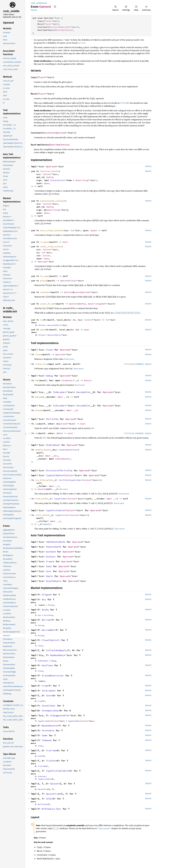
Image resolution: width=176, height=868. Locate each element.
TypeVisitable (55, 510)
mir (46, 3)
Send (49, 566)
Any (44, 599)
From (45, 686)
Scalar (46, 256)
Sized (42, 325)
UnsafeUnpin (54, 581)
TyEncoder (59, 406)
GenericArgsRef (97, 304)
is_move (45, 242)
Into (49, 695)
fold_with (41, 499)
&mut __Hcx (52, 456)
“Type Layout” (104, 828)
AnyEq (45, 610)
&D (74, 320)
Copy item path (55, 7)
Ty (72, 230)
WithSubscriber (52, 809)
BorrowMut (48, 630)
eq (36, 424)
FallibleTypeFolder (70, 480)
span (43, 330)
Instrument (49, 691)
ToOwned (47, 740)
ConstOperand (61, 27)
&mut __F (54, 486)
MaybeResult (49, 726)
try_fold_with (43, 480)
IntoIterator (58, 180)
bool (65, 242)
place (43, 281)
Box (51, 27)
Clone (49, 350)
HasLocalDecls (54, 325)
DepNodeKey (57, 655)
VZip (49, 799)
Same (45, 735)
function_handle (50, 171)
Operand (51, 166)
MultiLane (42, 804)
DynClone (47, 665)
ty (41, 320)
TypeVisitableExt (57, 771)
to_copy (45, 276)
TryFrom (51, 750)
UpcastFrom (43, 789)
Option (64, 281)
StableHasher (63, 459)
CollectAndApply (56, 650)
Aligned (47, 595)
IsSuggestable (59, 715)
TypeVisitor (62, 515)
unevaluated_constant (53, 201)
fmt (37, 380)
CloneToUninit (51, 640)
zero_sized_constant (52, 230)
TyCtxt (46, 174)
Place (47, 21)
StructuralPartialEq (59, 470)
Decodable (83, 392)
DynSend (51, 552)
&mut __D (63, 397)
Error (63, 489)
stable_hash (42, 450)
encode (39, 410)
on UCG (82, 43)
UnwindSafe (54, 547)
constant (45, 292)
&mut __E (72, 410)
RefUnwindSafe (56, 542)
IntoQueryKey (50, 711)
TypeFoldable (54, 475)
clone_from (41, 364)
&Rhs (59, 433)
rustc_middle (37, 3)
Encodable (83, 406)
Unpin (49, 576)
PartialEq (52, 419)
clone (38, 354)
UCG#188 (124, 103)
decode (39, 397)
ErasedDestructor (53, 676)
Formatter (67, 380)
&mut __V (55, 521)
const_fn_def (48, 304)
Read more (69, 359)
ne (36, 433)
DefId (50, 177)
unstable (139, 364)
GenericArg (82, 180)
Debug (49, 376)
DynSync (51, 557)
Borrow (46, 620)
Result (88, 380)
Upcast (54, 784)
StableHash (53, 445)
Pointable (48, 731)
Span (46, 183)
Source (34, 10)
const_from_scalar (51, 246)
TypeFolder (60, 499)
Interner (42, 776)
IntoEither (49, 706)
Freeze (50, 561)
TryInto (51, 761)
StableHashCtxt (68, 450)
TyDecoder (59, 392)
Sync (49, 571)
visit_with (41, 515)
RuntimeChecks (63, 30)
